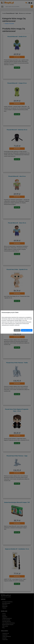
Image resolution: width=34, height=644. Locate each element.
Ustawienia (17, 330)
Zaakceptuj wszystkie (27, 330)
